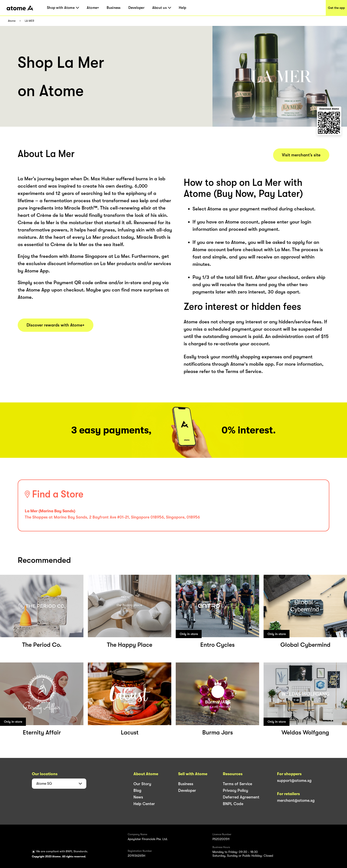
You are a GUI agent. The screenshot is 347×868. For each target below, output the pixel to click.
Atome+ (93, 8)
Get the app (336, 8)
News (138, 797)
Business (114, 8)
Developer (136, 8)
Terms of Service (237, 784)
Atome (12, 21)
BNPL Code (233, 804)
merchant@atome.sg (296, 800)
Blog (137, 790)
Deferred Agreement (241, 797)
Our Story (142, 784)
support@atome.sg (294, 781)
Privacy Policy (235, 790)
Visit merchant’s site (301, 155)
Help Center (144, 804)
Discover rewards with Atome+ (56, 325)
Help (182, 8)
